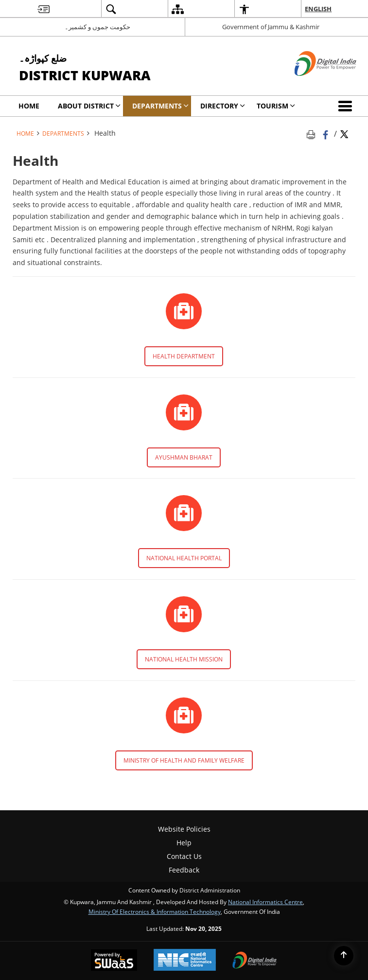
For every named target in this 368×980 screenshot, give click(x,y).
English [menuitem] (318, 9)
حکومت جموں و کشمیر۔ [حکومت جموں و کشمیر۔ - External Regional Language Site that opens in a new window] (97, 27)
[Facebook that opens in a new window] (326, 133)
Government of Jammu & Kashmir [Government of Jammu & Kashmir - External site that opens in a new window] (271, 27)
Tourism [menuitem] (276, 106)
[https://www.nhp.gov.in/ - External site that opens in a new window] (184, 513)
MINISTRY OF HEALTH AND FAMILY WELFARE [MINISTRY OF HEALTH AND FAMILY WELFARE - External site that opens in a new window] (184, 760)
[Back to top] (344, 956)
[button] (347, 106)
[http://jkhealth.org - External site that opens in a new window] (184, 311)
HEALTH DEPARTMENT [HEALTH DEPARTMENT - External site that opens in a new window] (184, 356)
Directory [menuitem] (223, 106)
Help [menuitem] (184, 843)
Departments (63, 133)
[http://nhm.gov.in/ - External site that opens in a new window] (184, 614)
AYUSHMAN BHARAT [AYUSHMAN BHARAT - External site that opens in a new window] (184, 457)
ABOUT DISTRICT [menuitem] (89, 106)
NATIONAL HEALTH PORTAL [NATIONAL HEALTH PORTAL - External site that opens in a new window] (184, 558)
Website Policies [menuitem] (184, 829)
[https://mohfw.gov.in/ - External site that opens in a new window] (184, 715)
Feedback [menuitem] (184, 870)
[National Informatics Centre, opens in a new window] (185, 961)
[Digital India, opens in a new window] (255, 961)
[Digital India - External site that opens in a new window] (313, 84)
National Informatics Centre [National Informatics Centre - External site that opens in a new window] (265, 902)
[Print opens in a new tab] (313, 133)
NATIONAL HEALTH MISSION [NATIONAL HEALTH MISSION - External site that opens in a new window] (184, 659)
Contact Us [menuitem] (184, 856)
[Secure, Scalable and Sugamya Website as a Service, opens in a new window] (114, 961)
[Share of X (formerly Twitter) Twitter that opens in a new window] (344, 133)
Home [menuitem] (29, 106)
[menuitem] (44, 9)
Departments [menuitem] (160, 106)
